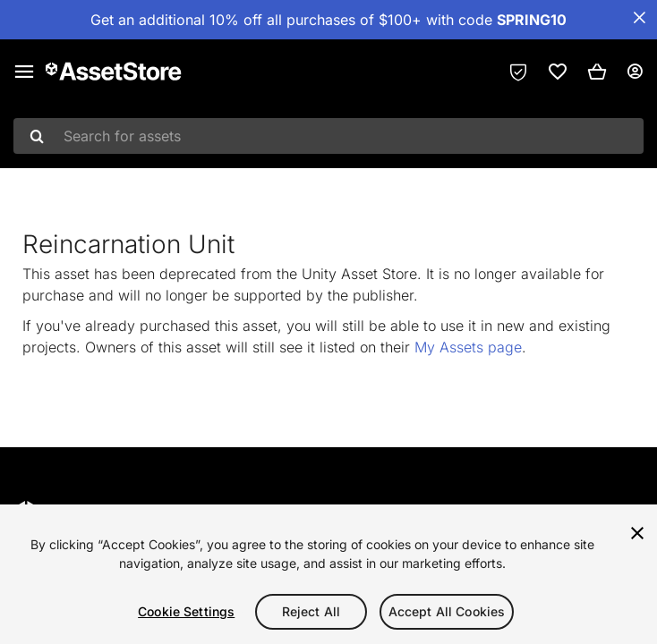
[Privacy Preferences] (518, 72)
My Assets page (468, 347)
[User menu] (635, 72)
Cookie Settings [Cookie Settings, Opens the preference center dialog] (186, 611)
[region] (328, 574)
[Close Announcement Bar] (639, 18)
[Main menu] (24, 72)
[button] (597, 72)
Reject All (311, 611)
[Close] (637, 533)
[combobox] (328, 136)
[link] (558, 72)
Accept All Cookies (447, 611)
